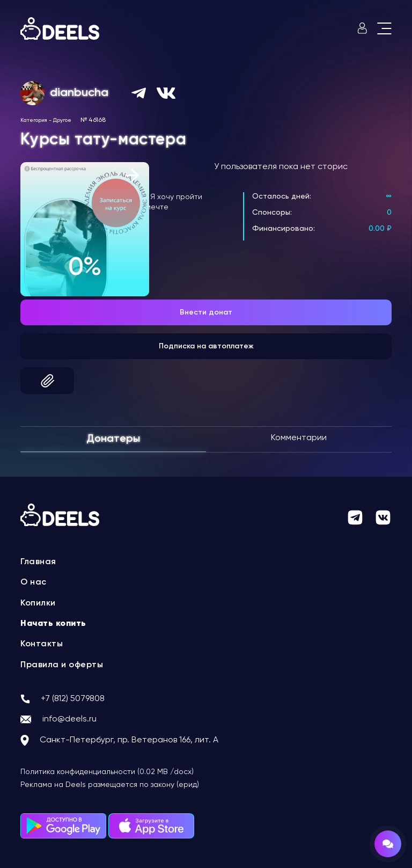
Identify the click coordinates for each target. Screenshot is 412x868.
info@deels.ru (69, 719)
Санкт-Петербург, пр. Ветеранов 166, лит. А (129, 740)
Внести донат (206, 312)
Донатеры (113, 439)
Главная (38, 562)
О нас (34, 582)
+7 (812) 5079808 (73, 699)
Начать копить (53, 624)
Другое (62, 120)
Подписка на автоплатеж (206, 346)
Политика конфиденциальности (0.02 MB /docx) (107, 772)
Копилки (38, 603)
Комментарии (299, 438)
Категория (34, 120)
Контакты (42, 644)
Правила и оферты (62, 665)
